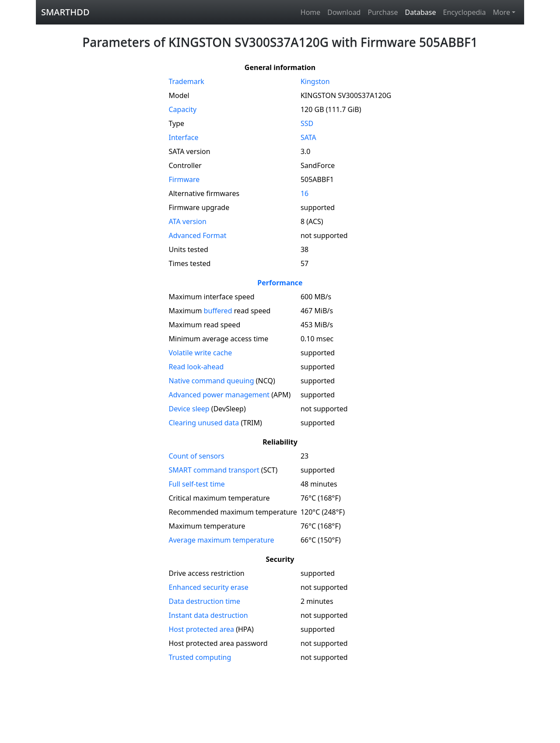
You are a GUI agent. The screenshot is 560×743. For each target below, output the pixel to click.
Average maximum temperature (222, 540)
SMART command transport (214, 470)
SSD (307, 123)
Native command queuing (212, 381)
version (188, 221)
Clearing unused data (204, 423)
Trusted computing (200, 657)
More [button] (501, 12)
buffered (218, 311)
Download (344, 12)
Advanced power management (219, 395)
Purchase (383, 12)
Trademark (187, 81)
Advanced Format (198, 235)
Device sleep (189, 409)
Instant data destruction (208, 615)
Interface (184, 137)
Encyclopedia (464, 12)
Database (421, 12)
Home (311, 12)
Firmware (184, 179)
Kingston (315, 81)
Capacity (183, 109)
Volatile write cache (201, 353)
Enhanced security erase (209, 587)
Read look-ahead (196, 367)
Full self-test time (197, 484)
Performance (280, 283)
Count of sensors (197, 456)
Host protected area (202, 629)
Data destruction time (205, 601)
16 (304, 193)
